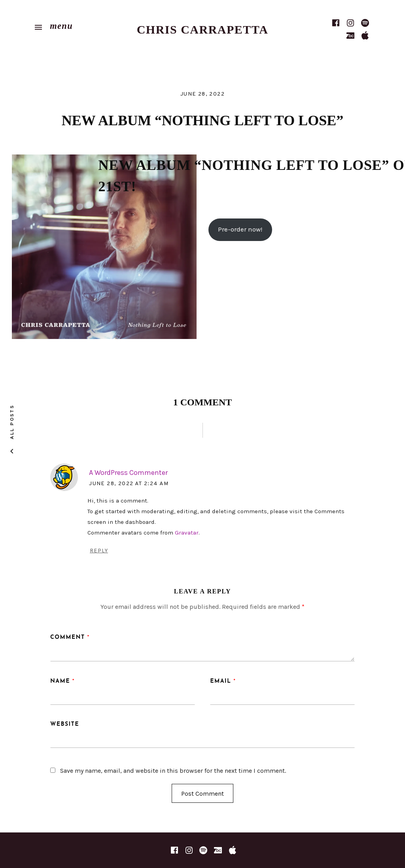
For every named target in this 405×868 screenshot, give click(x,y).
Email (223, 681)
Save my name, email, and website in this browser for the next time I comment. (173, 771)
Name (62, 681)
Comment (70, 637)
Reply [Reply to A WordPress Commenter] (99, 551)
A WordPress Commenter (128, 473)
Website (65, 724)
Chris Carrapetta (203, 29)
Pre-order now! (240, 229)
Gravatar (187, 533)
